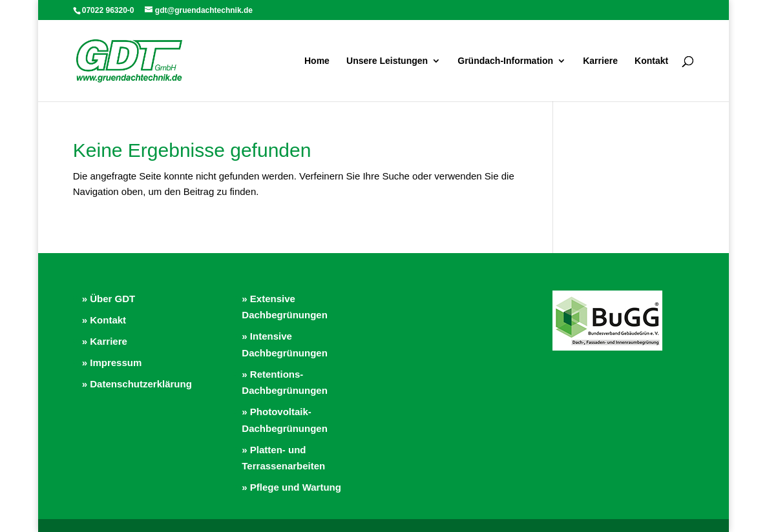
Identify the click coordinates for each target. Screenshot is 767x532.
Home (317, 61)
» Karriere (105, 341)
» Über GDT (109, 299)
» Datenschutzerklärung (137, 384)
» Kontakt (104, 320)
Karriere (600, 61)
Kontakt (651, 61)
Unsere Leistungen (387, 61)
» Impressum (112, 363)
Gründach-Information (505, 61)
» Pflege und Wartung (291, 487)
